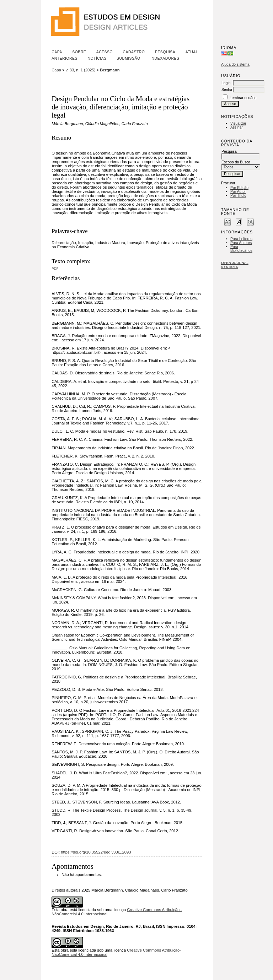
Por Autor (238, 192)
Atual (192, 52)
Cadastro (134, 52)
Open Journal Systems (235, 265)
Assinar (237, 127)
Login (226, 83)
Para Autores (241, 243)
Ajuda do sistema (235, 64)
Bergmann (110, 70)
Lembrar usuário (243, 98)
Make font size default (239, 221)
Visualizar (238, 123)
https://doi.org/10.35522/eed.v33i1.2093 (96, 852)
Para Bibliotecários (241, 249)
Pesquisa (165, 52)
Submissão (128, 58)
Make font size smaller (227, 221)
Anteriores (65, 58)
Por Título (238, 196)
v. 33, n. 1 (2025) (81, 70)
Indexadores (165, 58)
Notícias (97, 58)
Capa (57, 52)
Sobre (79, 52)
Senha (227, 90)
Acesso (105, 52)
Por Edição (239, 188)
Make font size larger (250, 221)
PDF (55, 268)
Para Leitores (241, 239)
